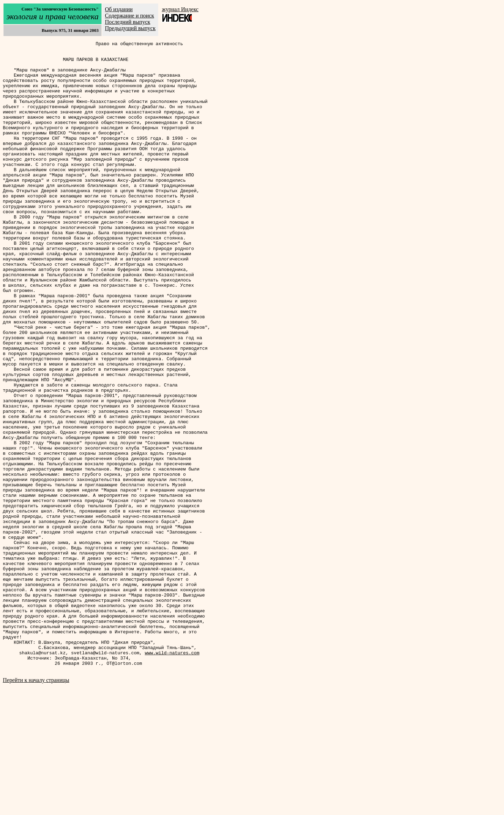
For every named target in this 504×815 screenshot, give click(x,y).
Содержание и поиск (129, 16)
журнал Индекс (180, 9)
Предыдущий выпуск (130, 28)
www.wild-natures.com (172, 775)
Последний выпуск (128, 22)
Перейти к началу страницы (36, 806)
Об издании (119, 9)
